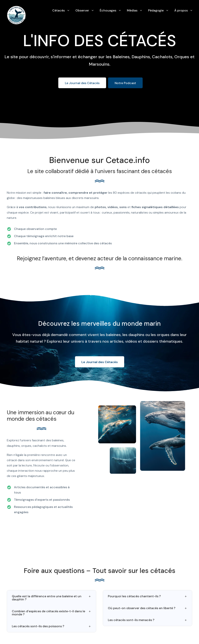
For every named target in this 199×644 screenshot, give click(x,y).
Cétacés (58, 10)
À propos (181, 10)
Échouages (108, 10)
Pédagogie (156, 10)
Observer (82, 10)
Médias (132, 10)
